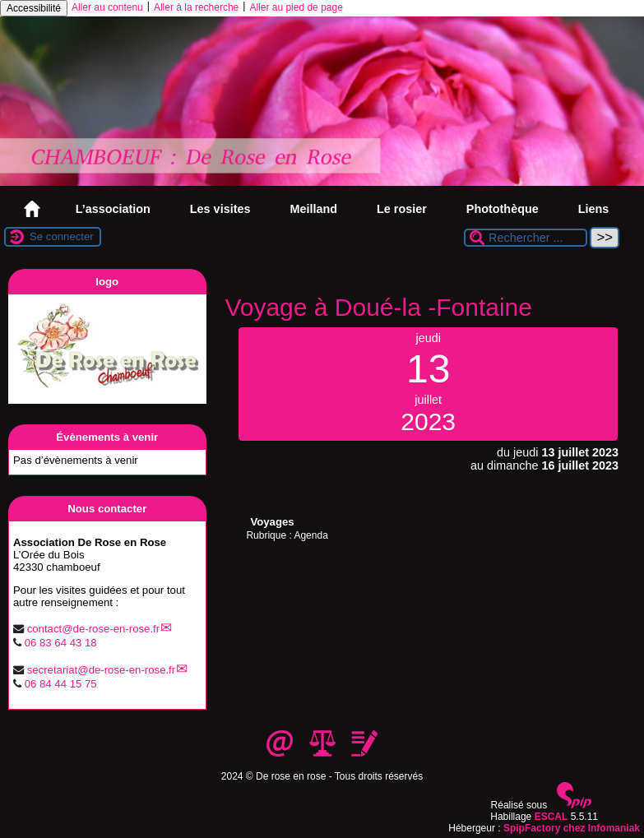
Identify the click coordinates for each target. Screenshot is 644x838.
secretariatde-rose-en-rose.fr (102, 670)
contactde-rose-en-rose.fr (93, 629)
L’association (113, 209)
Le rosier (402, 209)
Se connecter (62, 236)
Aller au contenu (107, 7)
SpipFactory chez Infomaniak (572, 828)
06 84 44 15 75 (61, 684)
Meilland (313, 209)
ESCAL (551, 817)
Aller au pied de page (296, 7)
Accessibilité (34, 8)
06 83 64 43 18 (61, 643)
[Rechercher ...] (526, 238)
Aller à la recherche (196, 7)
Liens (594, 209)
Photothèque (503, 209)
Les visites (220, 209)
